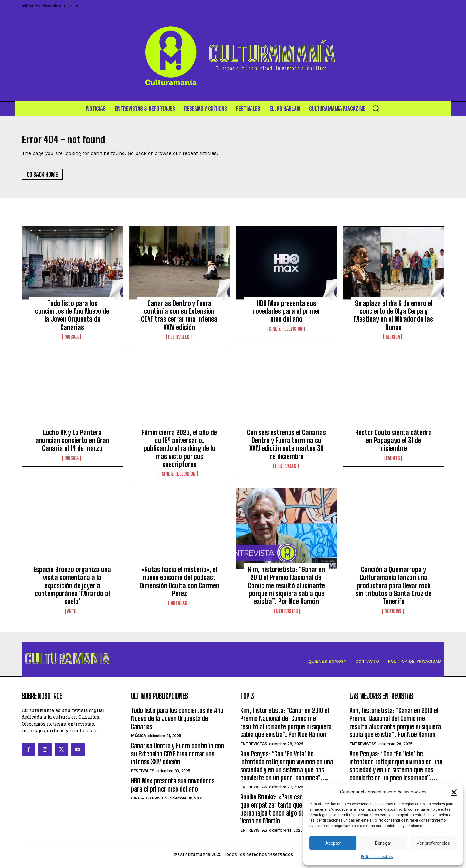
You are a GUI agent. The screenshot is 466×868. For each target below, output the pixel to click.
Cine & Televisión (286, 332)
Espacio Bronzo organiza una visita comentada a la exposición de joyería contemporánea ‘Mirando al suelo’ (72, 588)
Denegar (383, 843)
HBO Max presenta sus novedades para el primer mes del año (286, 314)
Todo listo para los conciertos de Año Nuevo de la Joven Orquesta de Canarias (72, 318)
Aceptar (333, 843)
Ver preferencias (433, 843)
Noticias (179, 606)
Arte (72, 614)
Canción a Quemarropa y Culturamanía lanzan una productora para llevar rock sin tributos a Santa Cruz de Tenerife (393, 588)
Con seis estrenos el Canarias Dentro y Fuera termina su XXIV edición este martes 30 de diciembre (286, 447)
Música (71, 340)
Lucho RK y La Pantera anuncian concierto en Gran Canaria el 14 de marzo (72, 443)
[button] (454, 792)
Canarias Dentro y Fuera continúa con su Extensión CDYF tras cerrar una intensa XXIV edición (179, 318)
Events (393, 461)
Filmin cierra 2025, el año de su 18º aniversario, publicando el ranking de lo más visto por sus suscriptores (179, 451)
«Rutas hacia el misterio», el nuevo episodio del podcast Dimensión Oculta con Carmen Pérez (179, 584)
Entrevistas (286, 614)
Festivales (179, 340)
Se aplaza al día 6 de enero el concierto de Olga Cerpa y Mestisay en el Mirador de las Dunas (393, 318)
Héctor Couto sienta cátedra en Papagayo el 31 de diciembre (393, 443)
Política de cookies (377, 857)
